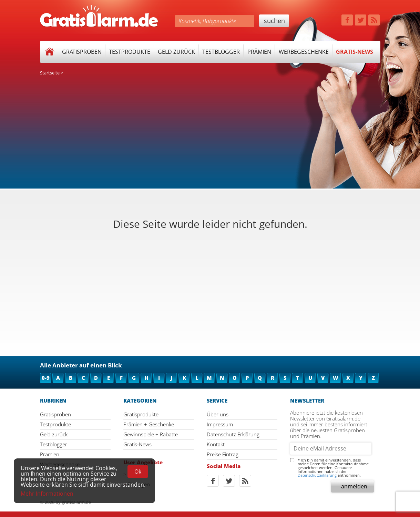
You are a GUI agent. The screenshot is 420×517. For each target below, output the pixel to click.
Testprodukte (130, 52)
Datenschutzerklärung (317, 475)
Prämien (259, 52)
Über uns (218, 414)
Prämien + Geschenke (149, 424)
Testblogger (221, 52)
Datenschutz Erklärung (233, 434)
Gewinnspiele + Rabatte (151, 434)
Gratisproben (82, 52)
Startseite (50, 73)
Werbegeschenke (304, 52)
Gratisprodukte (141, 414)
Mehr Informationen (47, 494)
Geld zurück (176, 52)
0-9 (46, 378)
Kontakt (216, 444)
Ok (138, 472)
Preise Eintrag (223, 454)
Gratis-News (355, 52)
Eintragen (139, 484)
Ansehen (138, 474)
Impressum (220, 424)
